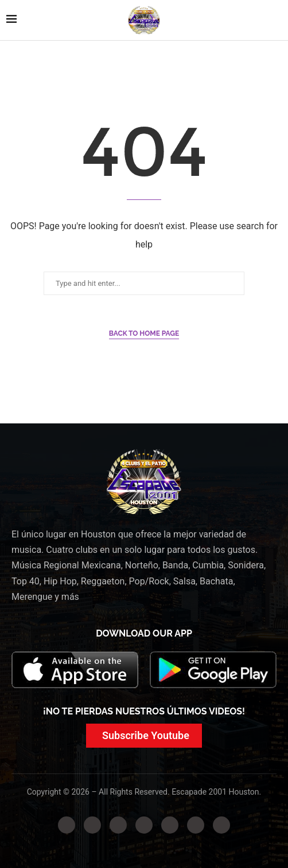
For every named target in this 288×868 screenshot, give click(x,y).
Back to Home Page (144, 333)
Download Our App (144, 633)
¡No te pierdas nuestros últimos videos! (144, 711)
